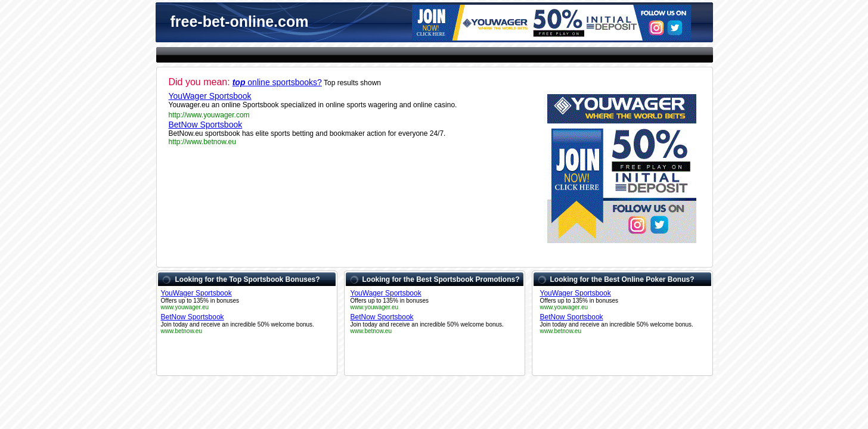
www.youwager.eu (185, 307)
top (240, 82)
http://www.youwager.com (209, 115)
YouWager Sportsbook (210, 96)
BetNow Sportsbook (206, 125)
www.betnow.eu (182, 331)
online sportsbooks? (285, 82)
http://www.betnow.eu (202, 142)
